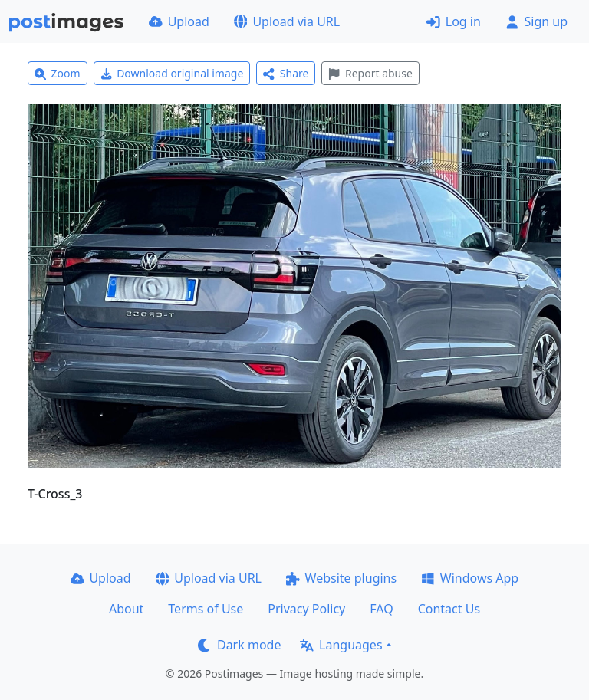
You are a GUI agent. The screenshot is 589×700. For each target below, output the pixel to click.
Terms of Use (206, 609)
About (126, 609)
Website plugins (341, 578)
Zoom (58, 73)
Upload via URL (287, 21)
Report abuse (370, 73)
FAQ (381, 609)
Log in (454, 21)
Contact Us (449, 609)
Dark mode (239, 645)
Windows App (470, 578)
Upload (179, 21)
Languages (341, 645)
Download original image (172, 73)
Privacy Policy (306, 609)
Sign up (536, 21)
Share (286, 73)
